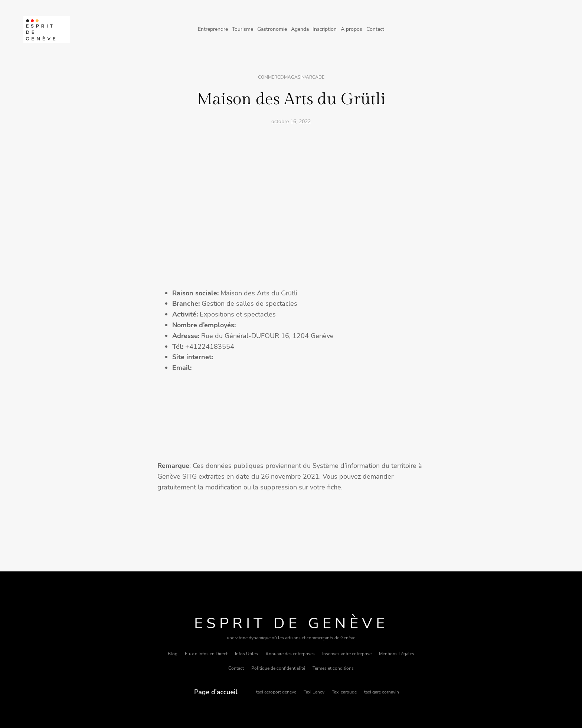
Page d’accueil (216, 692)
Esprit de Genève (291, 623)
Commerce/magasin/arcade (291, 77)
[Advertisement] (291, 187)
